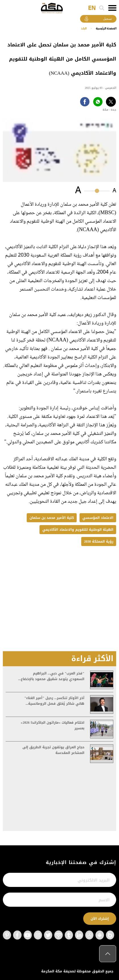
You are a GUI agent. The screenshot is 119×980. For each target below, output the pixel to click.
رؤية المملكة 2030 (99, 541)
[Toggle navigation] (112, 8)
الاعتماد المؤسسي (98, 518)
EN (92, 8)
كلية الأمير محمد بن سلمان (52, 518)
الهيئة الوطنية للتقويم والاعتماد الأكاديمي (78, 530)
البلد (84, 28)
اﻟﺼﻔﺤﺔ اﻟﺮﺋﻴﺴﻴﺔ (106, 28)
